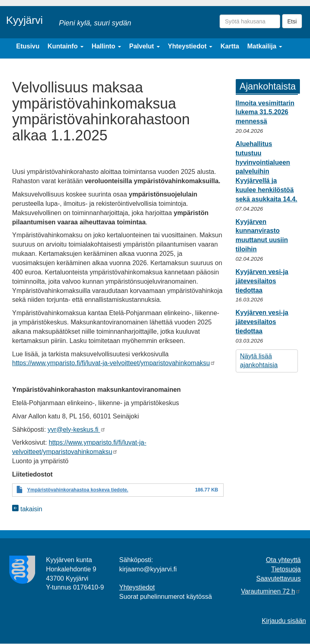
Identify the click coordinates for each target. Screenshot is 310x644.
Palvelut (145, 46)
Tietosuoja (286, 569)
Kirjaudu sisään (284, 621)
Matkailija (265, 46)
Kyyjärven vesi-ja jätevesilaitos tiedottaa (262, 281)
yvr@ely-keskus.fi (77, 430)
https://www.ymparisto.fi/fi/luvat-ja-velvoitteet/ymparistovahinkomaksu (114, 363)
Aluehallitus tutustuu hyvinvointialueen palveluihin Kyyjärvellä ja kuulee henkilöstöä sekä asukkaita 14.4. (267, 171)
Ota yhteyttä (283, 560)
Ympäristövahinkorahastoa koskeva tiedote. (78, 490)
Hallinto (106, 46)
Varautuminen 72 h (271, 591)
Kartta (230, 46)
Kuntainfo (66, 46)
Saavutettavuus (279, 578)
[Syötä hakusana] (250, 21)
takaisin (27, 509)
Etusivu (28, 46)
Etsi (292, 21)
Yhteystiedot (190, 46)
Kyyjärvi (24, 20)
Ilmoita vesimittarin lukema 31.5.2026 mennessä (265, 112)
